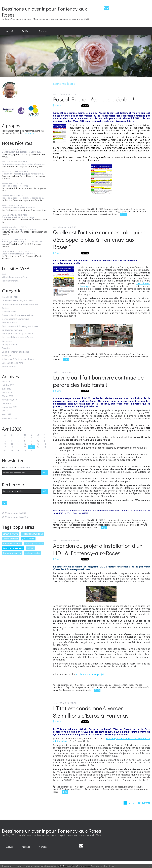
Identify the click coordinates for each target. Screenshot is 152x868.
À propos (43, 31)
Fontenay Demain (10, 281)
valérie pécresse (11, 539)
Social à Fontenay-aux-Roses (15, 352)
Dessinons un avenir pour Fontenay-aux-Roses (45, 12)
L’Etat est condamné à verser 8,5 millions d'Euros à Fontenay (91, 712)
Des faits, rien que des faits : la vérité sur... (22, 152)
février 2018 (8, 396)
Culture (6, 308)
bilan (115, 214)
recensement (110, 525)
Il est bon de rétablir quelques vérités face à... (23, 174)
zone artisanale (83, 690)
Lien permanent (62, 209)
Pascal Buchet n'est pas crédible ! (94, 99)
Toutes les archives (10, 419)
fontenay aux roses (34, 543)
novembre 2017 (9, 400)
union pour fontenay (130, 357)
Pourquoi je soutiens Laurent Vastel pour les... (24, 164)
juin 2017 (6, 411)
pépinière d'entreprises (64, 690)
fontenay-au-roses (12, 543)
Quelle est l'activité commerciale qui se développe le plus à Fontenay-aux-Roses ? (100, 239)
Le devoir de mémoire (12, 330)
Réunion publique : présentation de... (19, 208)
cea (93, 789)
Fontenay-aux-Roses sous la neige (18, 217)
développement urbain (64, 528)
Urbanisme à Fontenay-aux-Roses (18, 359)
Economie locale (10, 323)
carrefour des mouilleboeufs (135, 687)
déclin (120, 525)
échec (83, 357)
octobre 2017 (8, 403)
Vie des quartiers (10, 367)
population (92, 525)
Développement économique (16, 319)
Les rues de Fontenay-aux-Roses (17, 337)
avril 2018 (7, 389)
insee (101, 525)
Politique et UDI (9, 345)
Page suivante (143, 803)
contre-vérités (105, 214)
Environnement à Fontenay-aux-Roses (20, 326)
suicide (30, 548)
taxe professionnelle (105, 789)
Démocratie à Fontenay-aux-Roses (18, 315)
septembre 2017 (10, 407)
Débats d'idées (9, 312)
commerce (100, 687)
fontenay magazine (12, 553)
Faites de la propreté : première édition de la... (23, 198)
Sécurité (6, 348)
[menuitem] (10, 31)
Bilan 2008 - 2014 (10, 297)
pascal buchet (28, 539)
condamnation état (124, 789)
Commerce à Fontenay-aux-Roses (18, 301)
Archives (26, 31)
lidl (93, 687)
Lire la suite (29, 133)
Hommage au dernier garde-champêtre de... (22, 242)
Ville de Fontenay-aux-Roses (15, 277)
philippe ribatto (33, 553)
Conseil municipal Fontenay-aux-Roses (20, 304)
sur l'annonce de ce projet (90, 674)
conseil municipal (11, 534)
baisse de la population (86, 528)
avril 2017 (7, 414)
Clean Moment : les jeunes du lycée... (19, 254)
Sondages (7, 356)
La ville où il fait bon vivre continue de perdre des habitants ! (98, 381)
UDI (4, 273)
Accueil (10, 31)
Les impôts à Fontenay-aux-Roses (18, 334)
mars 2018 (7, 392)
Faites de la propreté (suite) (15, 186)
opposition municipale (33, 534)
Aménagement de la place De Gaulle (19, 229)
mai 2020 (6, 382)
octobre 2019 (8, 385)
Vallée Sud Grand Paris (13, 363)
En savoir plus (109, 866)
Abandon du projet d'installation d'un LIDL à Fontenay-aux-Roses (98, 549)
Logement (7, 341)
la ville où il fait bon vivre (135, 525)
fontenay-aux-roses (13, 548)
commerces (74, 357)
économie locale (113, 687)
